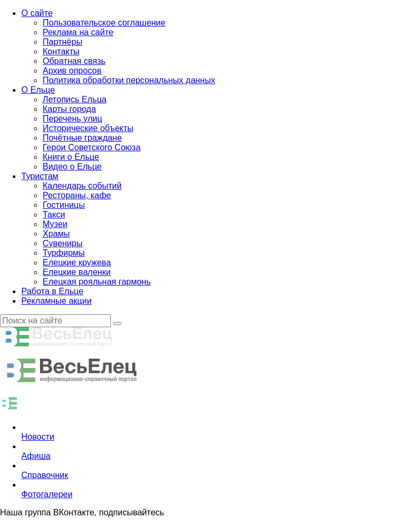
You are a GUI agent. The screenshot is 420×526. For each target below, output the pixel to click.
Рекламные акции (56, 301)
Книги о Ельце (71, 157)
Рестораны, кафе (77, 195)
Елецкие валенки (77, 272)
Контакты (61, 51)
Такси (54, 215)
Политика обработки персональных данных (129, 80)
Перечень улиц (72, 119)
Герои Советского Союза (92, 147)
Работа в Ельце (52, 291)
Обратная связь (74, 61)
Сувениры (63, 243)
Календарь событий (82, 186)
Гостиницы (64, 205)
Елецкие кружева (77, 262)
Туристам (40, 176)
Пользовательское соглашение (104, 23)
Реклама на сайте (78, 32)
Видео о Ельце (72, 167)
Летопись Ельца (75, 99)
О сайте (37, 13)
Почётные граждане (82, 138)
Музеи (55, 224)
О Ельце (38, 90)
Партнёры (62, 42)
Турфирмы (64, 253)
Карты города (69, 109)
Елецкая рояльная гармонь (97, 282)
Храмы (56, 234)
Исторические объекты (88, 128)
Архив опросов (72, 71)
